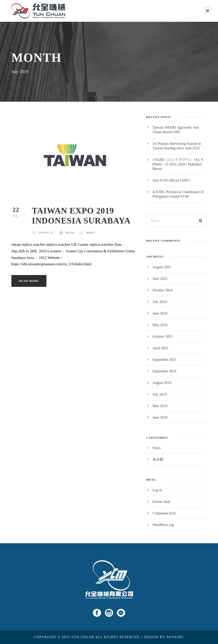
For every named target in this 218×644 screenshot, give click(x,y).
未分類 (158, 459)
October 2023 (162, 336)
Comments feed (164, 513)
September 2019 (164, 371)
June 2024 (160, 313)
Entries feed (161, 502)
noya (70, 232)
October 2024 (162, 290)
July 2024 (160, 302)
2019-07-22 (46, 232)
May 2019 (160, 406)
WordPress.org (163, 525)
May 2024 (160, 325)
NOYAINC (175, 637)
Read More (29, 281)
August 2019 (162, 383)
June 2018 (160, 417)
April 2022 (160, 348)
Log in (157, 490)
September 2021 (164, 360)
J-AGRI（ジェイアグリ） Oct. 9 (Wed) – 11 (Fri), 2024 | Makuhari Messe (178, 164)
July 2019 (160, 394)
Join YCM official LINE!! (172, 180)
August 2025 (162, 267)
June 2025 (160, 279)
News (91, 232)
